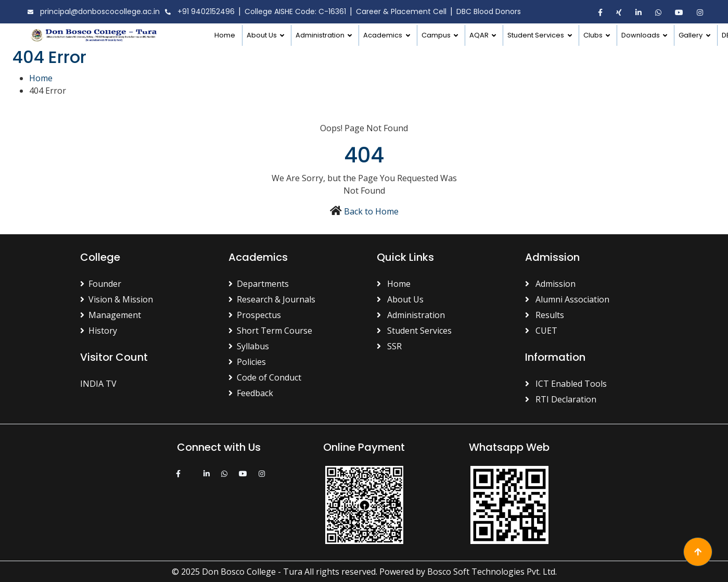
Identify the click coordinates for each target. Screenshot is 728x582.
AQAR (480, 35)
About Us (263, 35)
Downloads (641, 35)
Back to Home (371, 211)
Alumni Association (567, 299)
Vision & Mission (117, 299)
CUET (541, 331)
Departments (259, 284)
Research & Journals (272, 299)
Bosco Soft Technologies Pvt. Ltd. (492, 572)
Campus (437, 35)
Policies (247, 362)
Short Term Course (270, 331)
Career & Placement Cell (401, 11)
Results (545, 315)
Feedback (251, 393)
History (99, 331)
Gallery (691, 35)
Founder (101, 284)
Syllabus (249, 346)
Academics (384, 35)
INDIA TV (98, 384)
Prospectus (255, 315)
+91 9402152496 (199, 12)
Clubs (594, 35)
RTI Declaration (561, 399)
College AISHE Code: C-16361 (295, 11)
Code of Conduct (265, 377)
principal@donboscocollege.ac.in (92, 12)
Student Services (537, 35)
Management (111, 315)
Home (225, 35)
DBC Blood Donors (489, 11)
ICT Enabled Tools (566, 384)
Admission (550, 284)
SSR (389, 346)
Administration (321, 35)
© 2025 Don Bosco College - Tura (237, 572)
